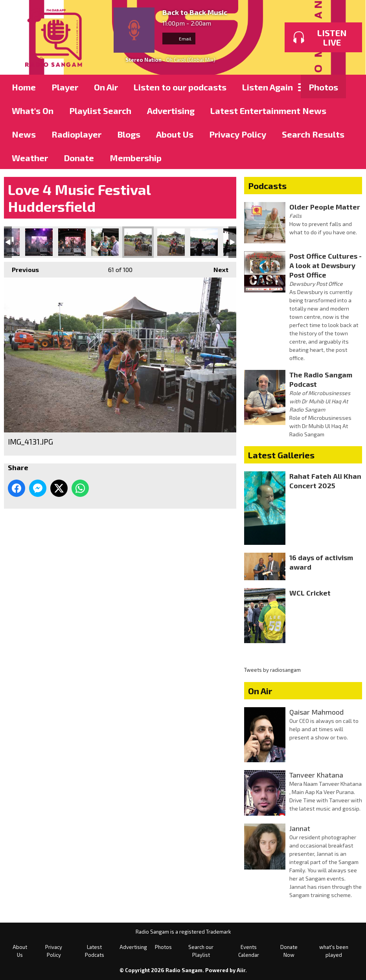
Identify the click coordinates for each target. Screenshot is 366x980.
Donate (79, 158)
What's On (33, 110)
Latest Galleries (281, 455)
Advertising (171, 110)
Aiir (241, 970)
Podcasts (267, 186)
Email (179, 39)
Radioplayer (76, 134)
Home (24, 87)
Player (65, 87)
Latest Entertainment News (268, 110)
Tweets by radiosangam (272, 670)
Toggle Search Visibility (350, 86)
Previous (21, 268)
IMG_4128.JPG (72, 242)
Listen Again (268, 87)
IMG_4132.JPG (171, 242)
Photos (323, 87)
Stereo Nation (143, 60)
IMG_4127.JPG (39, 242)
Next (217, 268)
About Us (175, 134)
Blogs (129, 134)
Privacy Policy (238, 134)
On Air (106, 87)
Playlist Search (100, 110)
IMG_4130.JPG (105, 242)
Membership (136, 158)
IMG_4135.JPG (204, 242)
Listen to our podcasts (180, 87)
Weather (30, 158)
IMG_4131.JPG (138, 242)
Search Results (313, 134)
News (24, 134)
